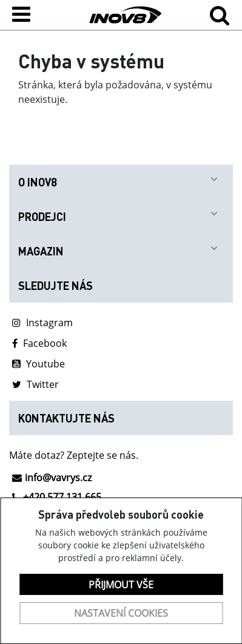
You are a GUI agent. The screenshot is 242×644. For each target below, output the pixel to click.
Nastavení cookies (121, 613)
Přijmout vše (121, 585)
